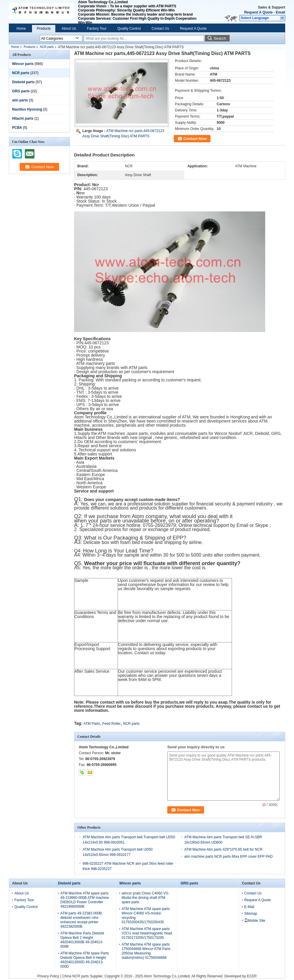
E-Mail (249, 907)
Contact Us (160, 29)
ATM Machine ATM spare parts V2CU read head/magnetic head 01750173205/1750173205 (147, 933)
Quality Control (129, 29)
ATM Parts (92, 724)
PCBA (17, 128)
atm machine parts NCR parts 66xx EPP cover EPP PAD (229, 857)
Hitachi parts (23, 118)
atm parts (20, 100)
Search (220, 38)
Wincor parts (23, 64)
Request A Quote (258, 12)
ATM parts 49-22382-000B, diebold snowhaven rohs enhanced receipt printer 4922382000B (81, 920)
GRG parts (21, 91)
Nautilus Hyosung (27, 109)
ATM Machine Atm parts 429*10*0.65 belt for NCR (223, 849)
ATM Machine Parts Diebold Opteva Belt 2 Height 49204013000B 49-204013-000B (82, 940)
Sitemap (251, 914)
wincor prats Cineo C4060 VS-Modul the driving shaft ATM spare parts (145, 898)
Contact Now (195, 139)
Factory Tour (97, 29)
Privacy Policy (48, 976)
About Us (69, 29)
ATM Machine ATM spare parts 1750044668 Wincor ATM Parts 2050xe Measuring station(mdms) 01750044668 (146, 951)
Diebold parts (23, 82)
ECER (252, 976)
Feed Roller (111, 724)
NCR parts (47, 47)
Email (280, 12)
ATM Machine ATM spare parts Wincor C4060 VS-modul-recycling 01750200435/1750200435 (146, 915)
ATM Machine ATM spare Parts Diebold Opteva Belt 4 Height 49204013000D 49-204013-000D (85, 960)
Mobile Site (255, 921)
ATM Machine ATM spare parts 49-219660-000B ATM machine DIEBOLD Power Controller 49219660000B (85, 900)
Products (44, 29)
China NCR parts (75, 976)
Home (21, 29)
